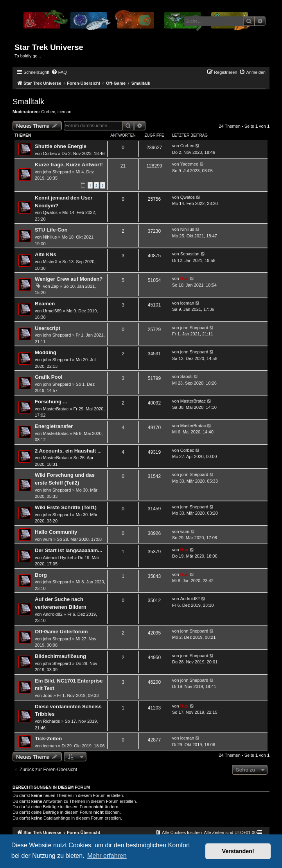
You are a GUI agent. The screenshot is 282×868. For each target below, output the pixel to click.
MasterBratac (56, 409)
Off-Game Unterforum (61, 632)
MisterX (50, 262)
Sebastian (190, 254)
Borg (41, 575)
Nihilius (50, 237)
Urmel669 (52, 311)
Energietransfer (54, 426)
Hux (184, 278)
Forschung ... (51, 402)
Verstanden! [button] (238, 851)
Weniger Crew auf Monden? (69, 279)
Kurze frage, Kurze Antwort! (69, 165)
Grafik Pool (48, 377)
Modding (46, 352)
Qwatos (50, 212)
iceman (64, 112)
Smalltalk (28, 102)
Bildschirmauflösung (60, 656)
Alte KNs (46, 254)
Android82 (53, 614)
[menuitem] (59, 72)
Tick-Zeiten (48, 739)
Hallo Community (56, 532)
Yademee (189, 164)
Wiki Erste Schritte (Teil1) (66, 507)
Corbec (48, 112)
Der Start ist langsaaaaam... (68, 550)
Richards (51, 721)
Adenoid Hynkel (58, 558)
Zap (55, 286)
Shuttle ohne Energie (61, 146)
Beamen (45, 304)
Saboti (186, 376)
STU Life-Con (51, 230)
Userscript (48, 328)
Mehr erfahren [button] (107, 856)
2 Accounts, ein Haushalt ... (68, 451)
